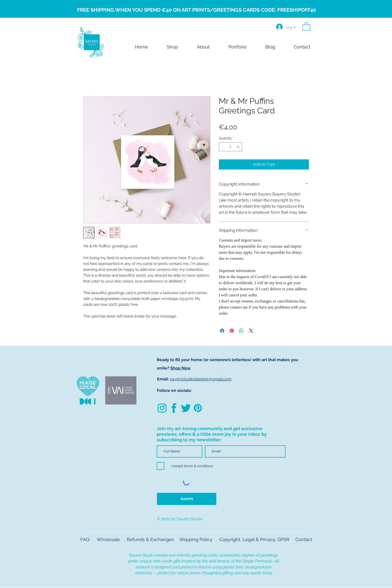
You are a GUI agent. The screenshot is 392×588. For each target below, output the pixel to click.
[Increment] (239, 147)
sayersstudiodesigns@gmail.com (201, 379)
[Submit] (187, 499)
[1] (186, 408)
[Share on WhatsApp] (241, 331)
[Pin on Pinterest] (232, 331)
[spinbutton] (231, 147)
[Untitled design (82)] (162, 408)
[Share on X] (251, 331)
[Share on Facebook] (222, 331)
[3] (198, 408)
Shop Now (180, 368)
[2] (174, 408)
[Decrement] (223, 147)
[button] (306, 26)
